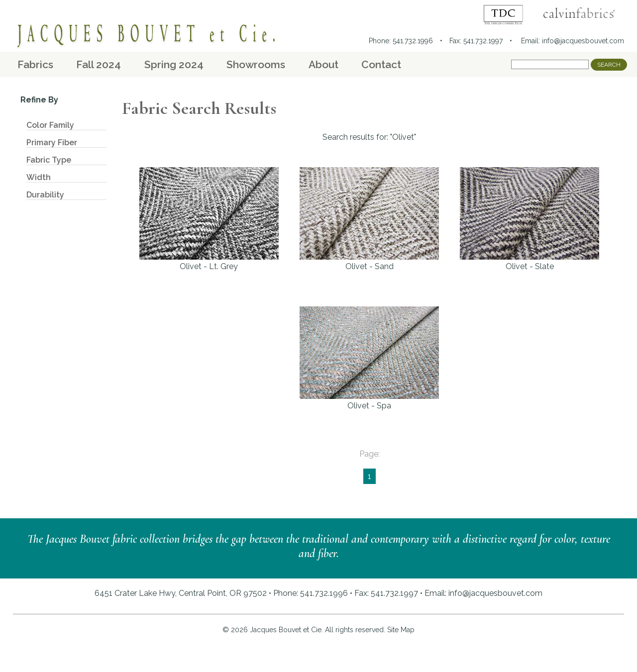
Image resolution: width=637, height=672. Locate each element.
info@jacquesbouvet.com (583, 41)
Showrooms (256, 64)
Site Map (401, 630)
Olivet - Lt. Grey (209, 219)
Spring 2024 (174, 64)
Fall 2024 (99, 64)
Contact (381, 64)
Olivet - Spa (369, 358)
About (323, 64)
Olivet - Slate (530, 219)
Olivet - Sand (369, 219)
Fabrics (35, 64)
